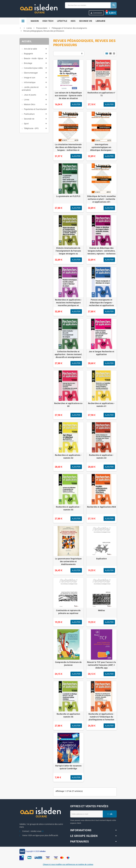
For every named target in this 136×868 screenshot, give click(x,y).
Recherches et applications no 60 (68, 405)
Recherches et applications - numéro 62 (68, 457)
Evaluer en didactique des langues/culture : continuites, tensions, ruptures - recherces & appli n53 (101, 252)
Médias (102, 610)
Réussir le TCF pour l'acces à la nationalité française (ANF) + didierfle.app (102, 665)
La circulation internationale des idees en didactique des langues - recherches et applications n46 (68, 149)
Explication (101, 559)
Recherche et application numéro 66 (68, 715)
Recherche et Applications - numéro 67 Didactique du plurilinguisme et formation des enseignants (101, 718)
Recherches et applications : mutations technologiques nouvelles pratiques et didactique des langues (68, 304)
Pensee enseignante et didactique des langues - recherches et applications (101, 303)
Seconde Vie (86, 21)
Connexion (97, 13)
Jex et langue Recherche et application (101, 353)
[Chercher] (91, 5)
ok (110, 814)
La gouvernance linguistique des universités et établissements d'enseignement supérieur (68, 563)
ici (43, 831)
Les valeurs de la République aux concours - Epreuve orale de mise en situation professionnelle (68, 97)
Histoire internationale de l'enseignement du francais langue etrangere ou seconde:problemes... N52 (68, 252)
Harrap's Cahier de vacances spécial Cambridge (68, 767)
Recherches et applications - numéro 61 (101, 405)
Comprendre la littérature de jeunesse (68, 664)
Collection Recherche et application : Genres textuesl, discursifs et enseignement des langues (68, 356)
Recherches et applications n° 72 (101, 94)
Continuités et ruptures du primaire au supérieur (68, 612)
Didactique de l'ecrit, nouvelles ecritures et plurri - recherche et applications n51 (102, 199)
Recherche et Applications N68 (101, 507)
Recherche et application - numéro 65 (68, 508)
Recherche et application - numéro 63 (101, 457)
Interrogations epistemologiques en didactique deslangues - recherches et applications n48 (101, 149)
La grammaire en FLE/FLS (68, 196)
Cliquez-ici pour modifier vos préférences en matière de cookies (68, 864)
